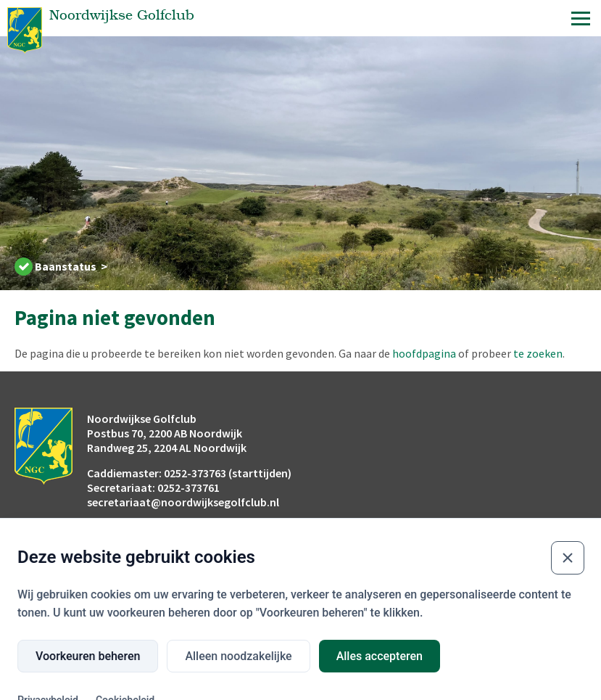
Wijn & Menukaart (394, 604)
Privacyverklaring (510, 604)
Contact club (499, 624)
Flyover (31, 604)
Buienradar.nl (157, 604)
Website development (399, 683)
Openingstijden (277, 604)
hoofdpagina (424, 353)
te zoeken (538, 353)
